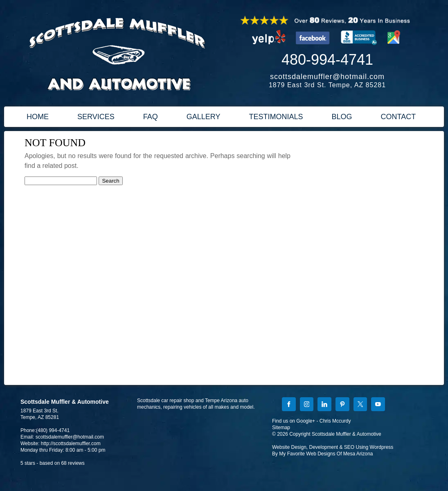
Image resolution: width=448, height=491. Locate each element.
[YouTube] (378, 405)
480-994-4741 (327, 60)
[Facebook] (289, 405)
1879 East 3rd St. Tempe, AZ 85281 (327, 85)
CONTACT (398, 117)
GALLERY (204, 117)
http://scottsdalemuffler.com (71, 443)
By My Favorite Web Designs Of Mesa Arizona (323, 454)
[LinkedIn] (324, 405)
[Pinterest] (342, 405)
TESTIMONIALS (276, 117)
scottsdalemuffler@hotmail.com (327, 77)
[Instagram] (307, 405)
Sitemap (281, 428)
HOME (38, 117)
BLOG (342, 117)
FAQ (151, 117)
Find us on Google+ (294, 421)
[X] (360, 405)
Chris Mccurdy (335, 421)
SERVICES (96, 117)
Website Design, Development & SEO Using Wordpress (333, 447)
